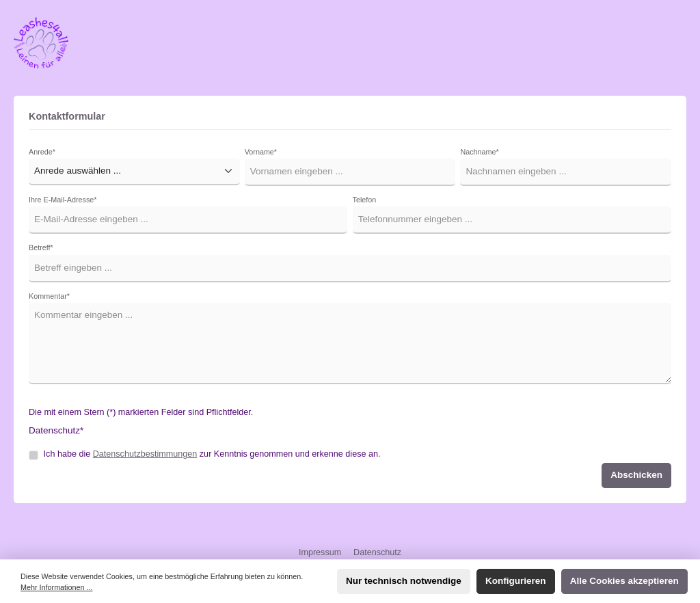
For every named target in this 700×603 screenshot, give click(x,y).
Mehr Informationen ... (56, 587)
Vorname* (261, 152)
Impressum (321, 552)
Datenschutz (377, 552)
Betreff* (41, 247)
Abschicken (636, 475)
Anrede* (42, 152)
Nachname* (479, 152)
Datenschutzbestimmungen (145, 454)
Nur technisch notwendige (404, 581)
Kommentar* (49, 296)
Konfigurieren (516, 581)
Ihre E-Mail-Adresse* (63, 200)
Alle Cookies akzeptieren (624, 581)
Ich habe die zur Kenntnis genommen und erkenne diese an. (212, 454)
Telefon (365, 200)
